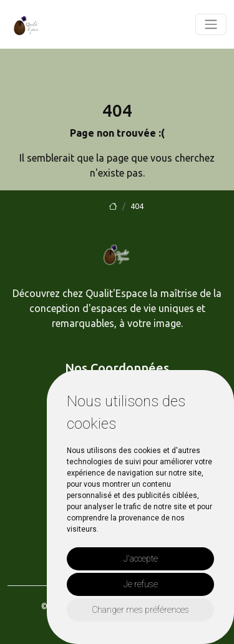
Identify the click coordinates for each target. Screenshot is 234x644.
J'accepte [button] (141, 559)
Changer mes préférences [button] (140, 610)
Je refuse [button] (141, 584)
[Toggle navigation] (211, 24)
